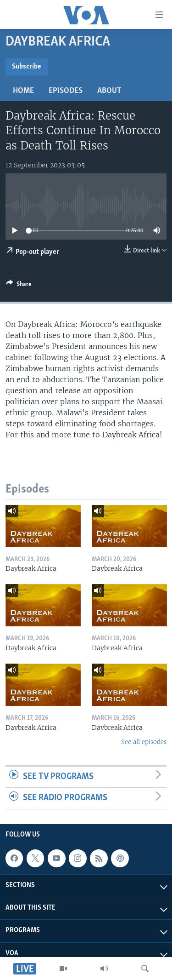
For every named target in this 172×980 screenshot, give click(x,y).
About (109, 91)
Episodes (66, 91)
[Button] (19, 286)
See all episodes (144, 742)
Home (23, 91)
